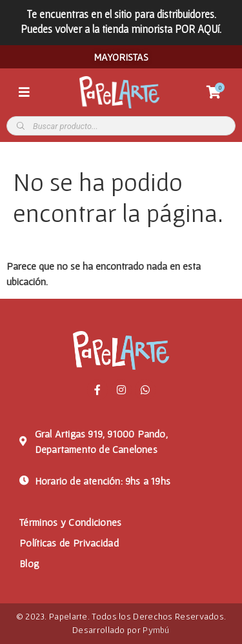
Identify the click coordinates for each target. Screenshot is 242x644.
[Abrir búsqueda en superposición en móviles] (121, 126)
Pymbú (156, 630)
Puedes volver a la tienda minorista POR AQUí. (121, 29)
